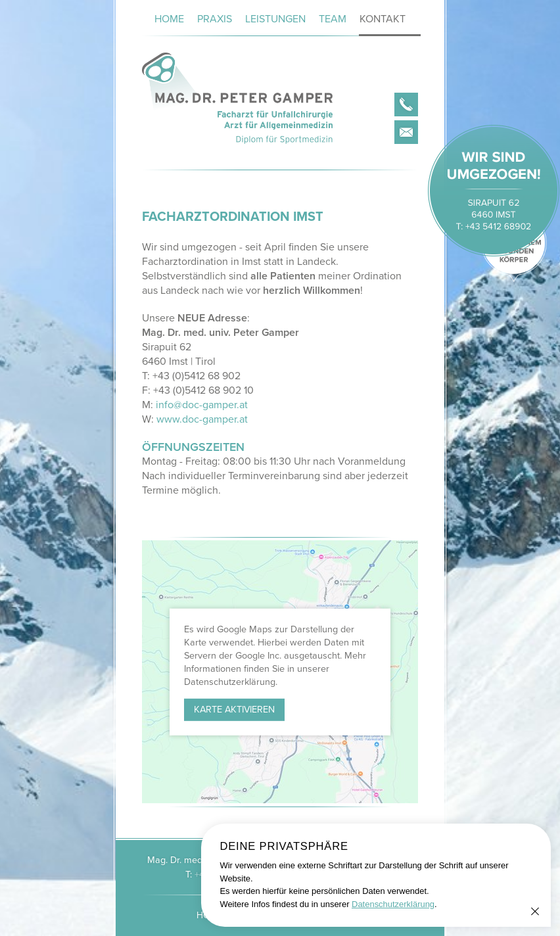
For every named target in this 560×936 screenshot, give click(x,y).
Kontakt (383, 19)
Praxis (215, 19)
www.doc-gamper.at (202, 419)
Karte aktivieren (234, 710)
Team (333, 19)
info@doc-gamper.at (202, 405)
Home (169, 19)
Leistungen (275, 19)
